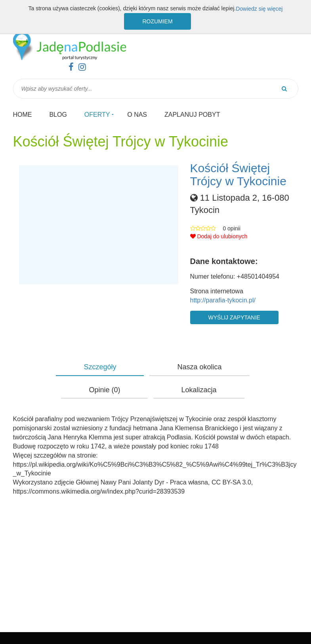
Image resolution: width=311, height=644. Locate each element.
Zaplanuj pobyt (192, 115)
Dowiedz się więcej (259, 9)
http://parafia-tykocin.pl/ (223, 300)
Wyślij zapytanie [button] (234, 317)
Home (23, 115)
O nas (137, 115)
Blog (58, 115)
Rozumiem (157, 21)
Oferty (97, 115)
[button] (99, 225)
